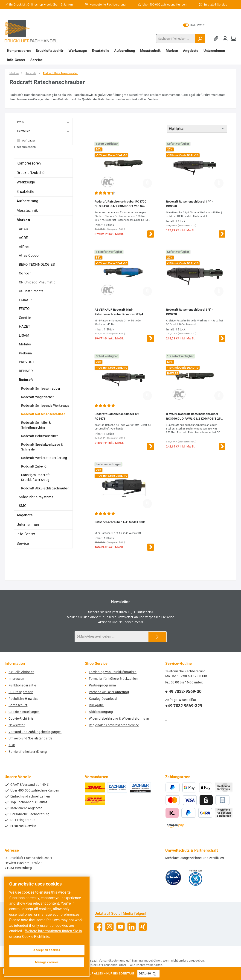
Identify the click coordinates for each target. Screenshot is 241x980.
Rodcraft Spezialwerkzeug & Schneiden (42, 447)
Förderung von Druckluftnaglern (113, 672)
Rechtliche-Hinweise (23, 699)
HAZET (25, 327)
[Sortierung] (197, 129)
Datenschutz (18, 705)
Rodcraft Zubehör (34, 466)
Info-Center (26, 534)
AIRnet (24, 247)
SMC (23, 506)
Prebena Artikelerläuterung (109, 692)
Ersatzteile (25, 192)
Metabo (25, 344)
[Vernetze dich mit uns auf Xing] (143, 927)
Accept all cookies (47, 950)
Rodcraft (26, 380)
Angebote (25, 515)
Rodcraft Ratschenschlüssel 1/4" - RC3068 (190, 204)
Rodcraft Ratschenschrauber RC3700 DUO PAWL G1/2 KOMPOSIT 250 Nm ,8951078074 (120, 204)
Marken (23, 220)
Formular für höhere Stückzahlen (113, 679)
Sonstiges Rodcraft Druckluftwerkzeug (35, 477)
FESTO (24, 309)
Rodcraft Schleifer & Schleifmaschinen (36, 425)
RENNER (26, 371)
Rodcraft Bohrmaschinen (40, 436)
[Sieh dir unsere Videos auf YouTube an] (120, 927)
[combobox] (176, 39)
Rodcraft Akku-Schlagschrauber (45, 488)
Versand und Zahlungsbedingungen (35, 732)
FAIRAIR (25, 300)
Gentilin (25, 318)
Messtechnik (27, 210)
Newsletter (17, 725)
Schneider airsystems (36, 497)
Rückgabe (96, 705)
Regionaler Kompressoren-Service (114, 725)
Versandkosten (109, 961)
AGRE (23, 238)
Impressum (17, 679)
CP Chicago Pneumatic (37, 282)
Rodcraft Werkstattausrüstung (44, 458)
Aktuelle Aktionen (21, 672)
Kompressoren (29, 163)
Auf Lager (29, 140)
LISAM (24, 335)
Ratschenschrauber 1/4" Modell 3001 (120, 522)
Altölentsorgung (101, 712)
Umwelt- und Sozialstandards (30, 738)
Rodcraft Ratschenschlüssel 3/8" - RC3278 (190, 312)
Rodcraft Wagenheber (38, 397)
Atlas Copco (29, 256)
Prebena (25, 353)
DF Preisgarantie (21, 692)
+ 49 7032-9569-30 (183, 691)
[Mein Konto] (225, 39)
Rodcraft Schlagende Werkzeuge (45, 406)
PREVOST (27, 362)
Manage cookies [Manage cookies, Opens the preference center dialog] (47, 962)
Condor (25, 273)
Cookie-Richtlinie (21, 719)
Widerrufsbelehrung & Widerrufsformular (119, 719)
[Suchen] (200, 39)
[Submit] (157, 637)
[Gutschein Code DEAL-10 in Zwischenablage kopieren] (154, 974)
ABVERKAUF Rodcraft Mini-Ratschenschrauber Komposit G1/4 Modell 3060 (119, 312)
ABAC (23, 229)
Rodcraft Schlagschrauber (41, 388)
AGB (12, 745)
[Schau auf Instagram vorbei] (109, 927)
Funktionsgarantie (22, 685)
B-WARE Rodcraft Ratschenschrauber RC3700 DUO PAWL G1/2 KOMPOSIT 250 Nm (194, 417)
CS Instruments (31, 291)
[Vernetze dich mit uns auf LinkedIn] (132, 927)
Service (23, 543)
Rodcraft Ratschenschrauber (43, 414)
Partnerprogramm (102, 685)
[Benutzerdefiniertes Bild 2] (196, 877)
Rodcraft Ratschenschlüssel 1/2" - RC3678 (118, 416)
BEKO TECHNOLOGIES (37, 265)
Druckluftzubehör (31, 173)
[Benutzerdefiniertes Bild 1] (173, 877)
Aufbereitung (28, 201)
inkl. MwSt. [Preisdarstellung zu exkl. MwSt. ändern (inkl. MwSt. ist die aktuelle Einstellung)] (194, 25)
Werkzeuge (26, 182)
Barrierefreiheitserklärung (28, 752)
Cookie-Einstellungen (24, 712)
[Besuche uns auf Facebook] (98, 927)
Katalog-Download (103, 699)
